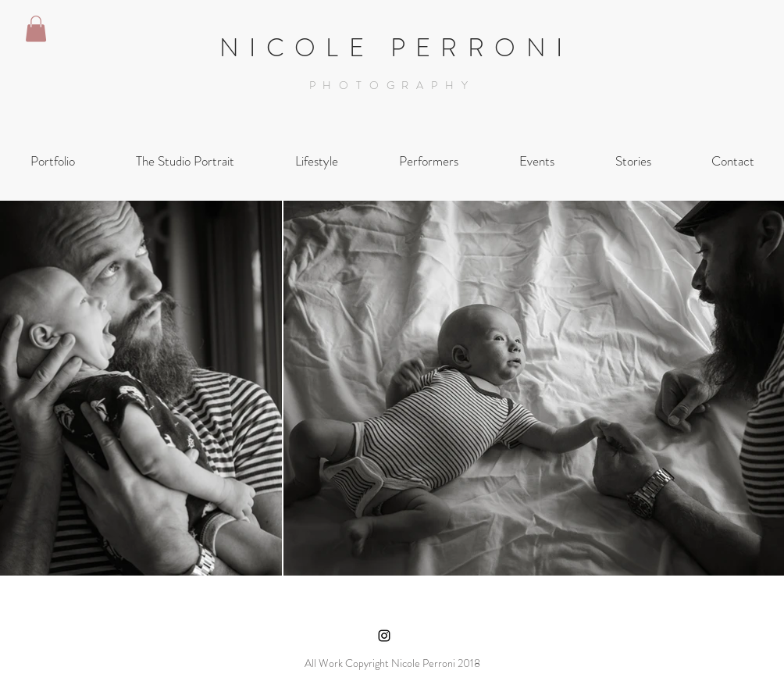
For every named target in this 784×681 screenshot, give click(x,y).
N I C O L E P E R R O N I (392, 48)
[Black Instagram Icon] (384, 636)
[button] (36, 29)
